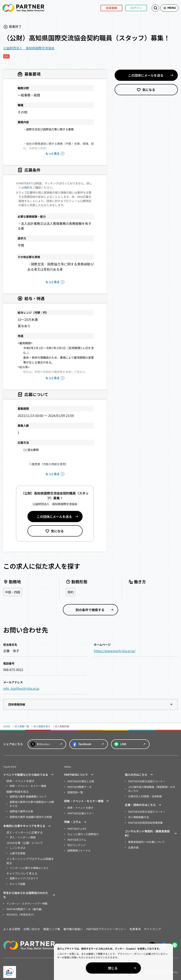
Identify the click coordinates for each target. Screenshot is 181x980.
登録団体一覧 (75, 792)
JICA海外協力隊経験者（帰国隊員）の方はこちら (152, 788)
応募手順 (133, 845)
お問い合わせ (32, 925)
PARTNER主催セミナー (80, 812)
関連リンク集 (52, 925)
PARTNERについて (79, 775)
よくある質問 (12, 925)
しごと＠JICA (17, 846)
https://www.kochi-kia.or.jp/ (115, 651)
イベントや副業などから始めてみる (29, 775)
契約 (71, 592)
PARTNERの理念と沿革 (80, 781)
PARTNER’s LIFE (76, 827)
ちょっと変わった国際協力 (82, 832)
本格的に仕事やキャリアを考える (27, 824)
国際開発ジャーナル (78, 848)
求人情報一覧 (22, 726)
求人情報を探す (42, 726)
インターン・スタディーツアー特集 (25, 900)
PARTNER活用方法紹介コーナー (145, 781)
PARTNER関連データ (79, 787)
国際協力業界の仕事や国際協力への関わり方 (32, 803)
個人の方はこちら (139, 775)
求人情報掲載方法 (138, 816)
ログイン (130, 8)
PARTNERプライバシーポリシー (106, 925)
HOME (7, 726)
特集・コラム (76, 821)
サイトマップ (152, 925)
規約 (27, 187)
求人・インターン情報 (22, 835)
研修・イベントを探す (79, 807)
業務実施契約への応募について (145, 840)
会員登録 (105, 8)
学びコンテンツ (76, 843)
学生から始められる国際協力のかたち (30, 892)
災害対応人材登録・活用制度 (144, 795)
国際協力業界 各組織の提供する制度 (29, 815)
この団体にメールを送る (54, 517)
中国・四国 (13, 592)
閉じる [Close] (135, 968)
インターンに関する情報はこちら (28, 865)
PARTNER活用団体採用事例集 (144, 821)
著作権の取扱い (73, 925)
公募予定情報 (17, 851)
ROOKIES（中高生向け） (20, 910)
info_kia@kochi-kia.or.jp (21, 689)
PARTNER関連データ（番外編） (24, 905)
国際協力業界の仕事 (20, 810)
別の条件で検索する (90, 610)
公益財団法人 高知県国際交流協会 (29, 48)
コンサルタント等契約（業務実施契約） (151, 831)
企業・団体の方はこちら (144, 804)
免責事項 (135, 925)
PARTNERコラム (76, 838)
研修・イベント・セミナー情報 (26, 786)
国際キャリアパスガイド (23, 875)
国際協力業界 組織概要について (27, 796)
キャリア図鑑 (17, 881)
